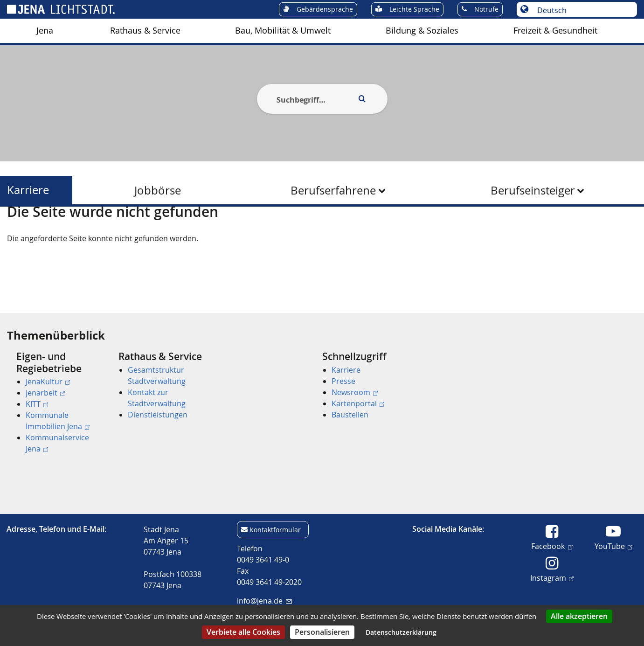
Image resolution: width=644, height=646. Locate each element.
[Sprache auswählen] (582, 10)
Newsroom (355, 392)
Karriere (28, 190)
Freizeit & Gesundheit (555, 31)
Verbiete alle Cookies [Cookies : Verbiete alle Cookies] (243, 632)
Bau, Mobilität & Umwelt (283, 31)
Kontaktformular (275, 530)
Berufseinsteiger (533, 190)
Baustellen (350, 415)
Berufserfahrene (333, 190)
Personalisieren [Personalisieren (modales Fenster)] (322, 632)
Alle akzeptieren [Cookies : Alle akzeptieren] (579, 616)
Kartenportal (358, 403)
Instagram (552, 577)
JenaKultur (48, 382)
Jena (45, 31)
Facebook (552, 546)
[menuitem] (45, 31)
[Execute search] (362, 99)
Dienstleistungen (158, 415)
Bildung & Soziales (422, 31)
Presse (343, 381)
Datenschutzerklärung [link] (401, 632)
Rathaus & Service (145, 31)
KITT (37, 404)
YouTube (613, 546)
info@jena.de (264, 601)
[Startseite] (18, 230)
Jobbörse (158, 190)
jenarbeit (45, 393)
